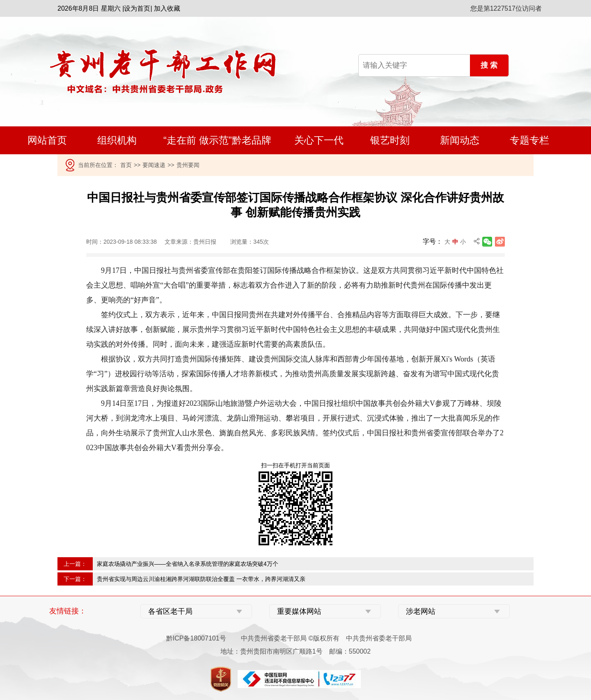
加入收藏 (167, 8)
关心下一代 (319, 140)
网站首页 (47, 140)
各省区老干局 (170, 611)
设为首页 (137, 8)
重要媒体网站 (299, 611)
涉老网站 (421, 611)
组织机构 (117, 140)
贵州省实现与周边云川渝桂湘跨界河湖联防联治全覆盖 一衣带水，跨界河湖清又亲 (201, 579)
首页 (126, 165)
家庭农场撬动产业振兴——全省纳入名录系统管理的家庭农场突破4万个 (188, 564)
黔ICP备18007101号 (196, 638)
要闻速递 (154, 165)
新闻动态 (460, 140)
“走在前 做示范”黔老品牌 (217, 140)
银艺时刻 (390, 140)
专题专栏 (529, 140)
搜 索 (489, 65)
